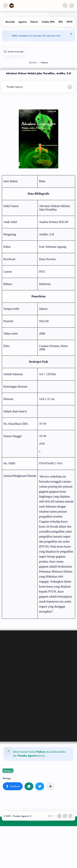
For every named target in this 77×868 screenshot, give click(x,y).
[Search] (65, 6)
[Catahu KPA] (48, 22)
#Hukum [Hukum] (8, 771)
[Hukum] (34, 22)
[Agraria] (22, 22)
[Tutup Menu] (71, 36)
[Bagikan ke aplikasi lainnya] (50, 786)
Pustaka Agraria (27, 756)
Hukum (41, 752)
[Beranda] (10, 22)
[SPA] (61, 22)
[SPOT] (70, 22)
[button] (71, 6)
